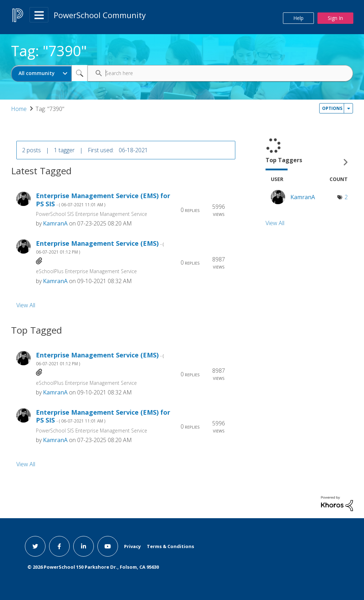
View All (26, 305)
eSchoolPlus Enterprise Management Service (86, 271)
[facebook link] (59, 546)
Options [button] (332, 108)
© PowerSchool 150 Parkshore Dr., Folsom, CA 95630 (93, 567)
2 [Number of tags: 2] (346, 197)
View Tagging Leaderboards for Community (309, 162)
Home (19, 109)
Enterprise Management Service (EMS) (100, 247)
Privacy (132, 546)
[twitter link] (35, 546)
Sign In (335, 18)
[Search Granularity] (41, 73)
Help (298, 18)
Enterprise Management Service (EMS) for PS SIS (103, 200)
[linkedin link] (84, 546)
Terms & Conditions (170, 546)
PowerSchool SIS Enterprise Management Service (92, 214)
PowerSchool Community (100, 15)
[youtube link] (108, 546)
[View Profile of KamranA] (55, 223)
